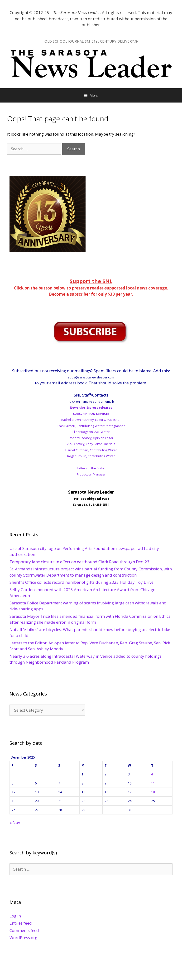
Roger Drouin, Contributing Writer (91, 456)
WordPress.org (23, 938)
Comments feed (24, 930)
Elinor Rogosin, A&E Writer (91, 432)
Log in (15, 916)
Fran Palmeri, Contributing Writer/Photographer (91, 426)
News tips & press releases (91, 407)
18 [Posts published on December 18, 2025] (153, 792)
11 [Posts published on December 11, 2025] (153, 783)
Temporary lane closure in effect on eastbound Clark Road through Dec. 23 (79, 562)
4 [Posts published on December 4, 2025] (152, 774)
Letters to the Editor (91, 468)
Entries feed (21, 923)
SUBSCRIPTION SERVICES (91, 414)
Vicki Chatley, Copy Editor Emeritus (91, 444)
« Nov (15, 822)
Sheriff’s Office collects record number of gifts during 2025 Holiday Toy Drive (81, 582)
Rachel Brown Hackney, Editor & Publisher (91, 420)
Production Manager (91, 474)
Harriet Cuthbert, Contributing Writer (91, 450)
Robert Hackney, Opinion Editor (91, 438)
